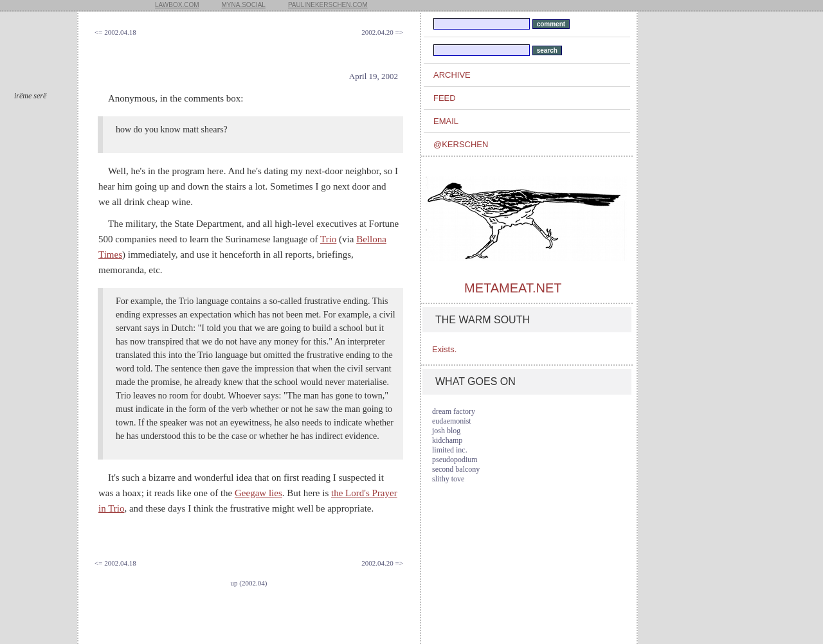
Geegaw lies (258, 493)
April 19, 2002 (374, 76)
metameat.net (513, 288)
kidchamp (447, 440)
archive (452, 75)
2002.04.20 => (382, 32)
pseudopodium (455, 460)
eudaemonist (452, 421)
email (446, 121)
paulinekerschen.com (328, 5)
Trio (328, 239)
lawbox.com (177, 5)
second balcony (456, 469)
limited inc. (450, 450)
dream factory (454, 411)
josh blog (446, 431)
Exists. (444, 349)
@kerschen (461, 144)
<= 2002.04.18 (115, 32)
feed (445, 98)
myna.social (244, 5)
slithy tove (448, 479)
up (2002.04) (249, 583)
